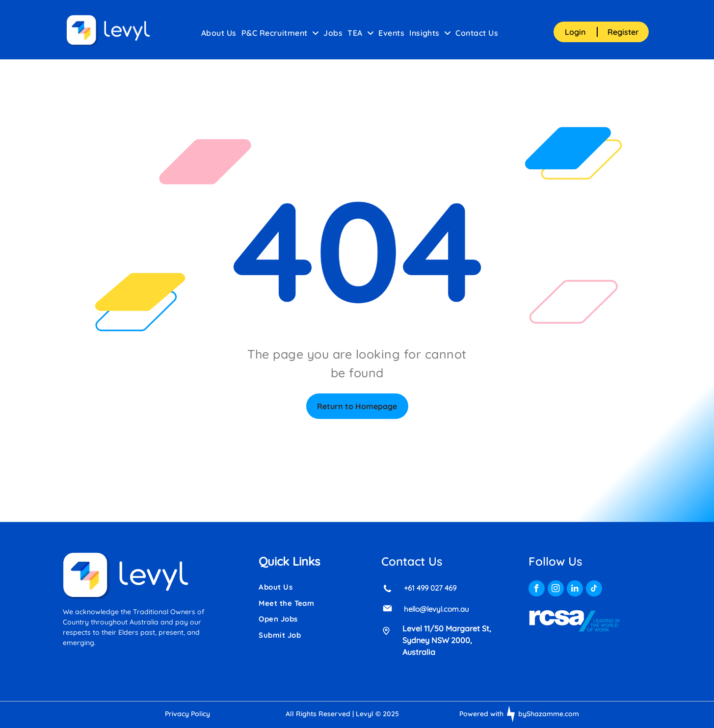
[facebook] (537, 590)
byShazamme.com (549, 714)
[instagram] (556, 590)
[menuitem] (219, 33)
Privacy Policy (187, 714)
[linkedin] (575, 590)
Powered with (481, 714)
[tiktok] (594, 590)
